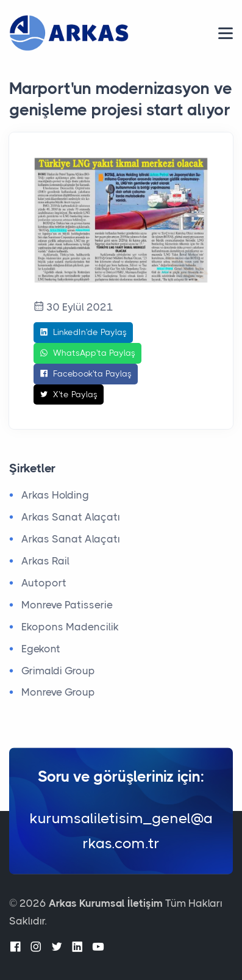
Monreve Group (58, 692)
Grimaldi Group (58, 671)
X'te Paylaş (69, 395)
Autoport (44, 583)
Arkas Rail (45, 561)
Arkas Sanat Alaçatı (71, 517)
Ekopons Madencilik (70, 627)
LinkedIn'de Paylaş (83, 333)
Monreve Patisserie (67, 605)
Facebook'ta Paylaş (86, 374)
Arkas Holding (55, 495)
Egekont (41, 649)
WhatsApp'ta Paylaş (87, 353)
